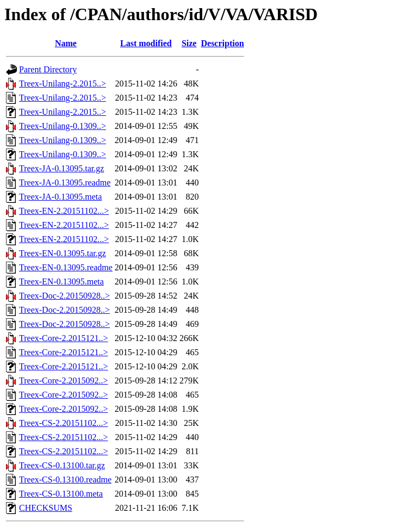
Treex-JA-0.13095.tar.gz (61, 168)
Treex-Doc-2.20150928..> (64, 296)
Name (66, 43)
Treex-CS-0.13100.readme (65, 480)
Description (222, 43)
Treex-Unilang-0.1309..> (63, 126)
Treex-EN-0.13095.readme (66, 267)
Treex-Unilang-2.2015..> (63, 83)
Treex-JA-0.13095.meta (60, 197)
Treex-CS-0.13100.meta (61, 494)
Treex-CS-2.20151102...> (63, 423)
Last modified (146, 43)
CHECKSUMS (46, 508)
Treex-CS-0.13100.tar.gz (62, 465)
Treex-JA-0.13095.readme (65, 183)
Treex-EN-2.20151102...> (64, 211)
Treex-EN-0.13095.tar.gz (63, 253)
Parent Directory (48, 69)
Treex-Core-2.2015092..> (64, 381)
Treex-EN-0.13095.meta (61, 282)
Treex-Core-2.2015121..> (64, 338)
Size (189, 43)
